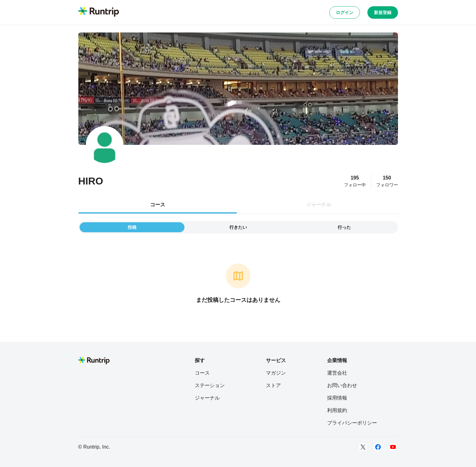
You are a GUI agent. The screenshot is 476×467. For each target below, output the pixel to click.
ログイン (345, 12)
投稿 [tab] (132, 227)
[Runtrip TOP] (99, 12)
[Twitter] (363, 447)
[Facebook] (378, 447)
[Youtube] (393, 447)
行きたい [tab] (238, 227)
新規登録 (383, 12)
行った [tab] (344, 227)
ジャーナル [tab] (319, 205)
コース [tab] (158, 205)
